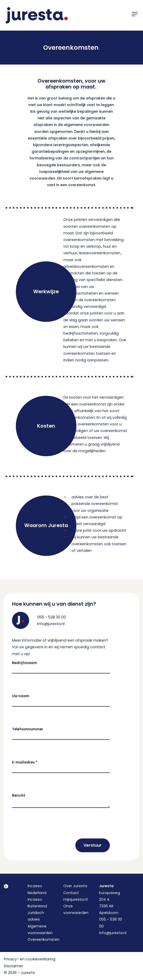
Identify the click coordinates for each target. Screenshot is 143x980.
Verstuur (93, 845)
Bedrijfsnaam (25, 663)
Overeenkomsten (44, 939)
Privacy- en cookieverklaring (30, 959)
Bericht (19, 796)
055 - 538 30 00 (52, 617)
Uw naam (21, 696)
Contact (71, 893)
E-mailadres (25, 762)
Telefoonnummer (28, 729)
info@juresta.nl (51, 624)
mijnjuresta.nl (75, 899)
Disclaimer (13, 966)
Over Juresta (75, 886)
